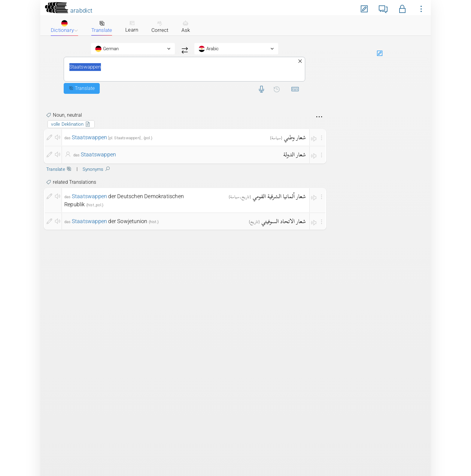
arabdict (81, 11)
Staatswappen (185, 69)
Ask (186, 27)
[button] (402, 8)
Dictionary (64, 27)
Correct (160, 27)
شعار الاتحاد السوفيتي (284, 221)
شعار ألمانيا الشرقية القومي (279, 196)
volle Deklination (71, 124)
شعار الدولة (295, 154)
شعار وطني (295, 137)
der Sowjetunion (110, 221)
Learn (132, 26)
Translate (102, 27)
